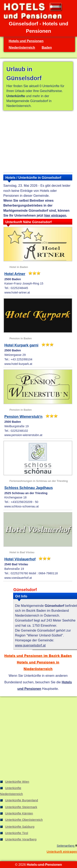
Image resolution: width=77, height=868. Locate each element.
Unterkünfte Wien (17, 782)
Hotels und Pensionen (26, 41)
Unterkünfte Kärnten (19, 813)
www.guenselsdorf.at (30, 645)
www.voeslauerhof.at (18, 578)
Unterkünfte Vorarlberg (21, 839)
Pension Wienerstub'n (23, 417)
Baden (47, 47)
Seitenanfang (67, 846)
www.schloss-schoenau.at (21, 506)
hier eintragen (55, 215)
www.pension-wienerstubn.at (23, 435)
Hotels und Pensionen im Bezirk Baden (38, 656)
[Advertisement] (38, 142)
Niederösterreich (22, 47)
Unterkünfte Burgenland (22, 800)
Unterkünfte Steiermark (21, 807)
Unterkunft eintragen (62, 852)
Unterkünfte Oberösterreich (24, 820)
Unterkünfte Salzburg (20, 827)
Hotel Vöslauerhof (20, 559)
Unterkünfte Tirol (17, 833)
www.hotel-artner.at (17, 292)
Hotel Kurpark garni (21, 345)
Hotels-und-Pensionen (44, 865)
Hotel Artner (15, 274)
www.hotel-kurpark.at (18, 364)
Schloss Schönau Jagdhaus (29, 488)
